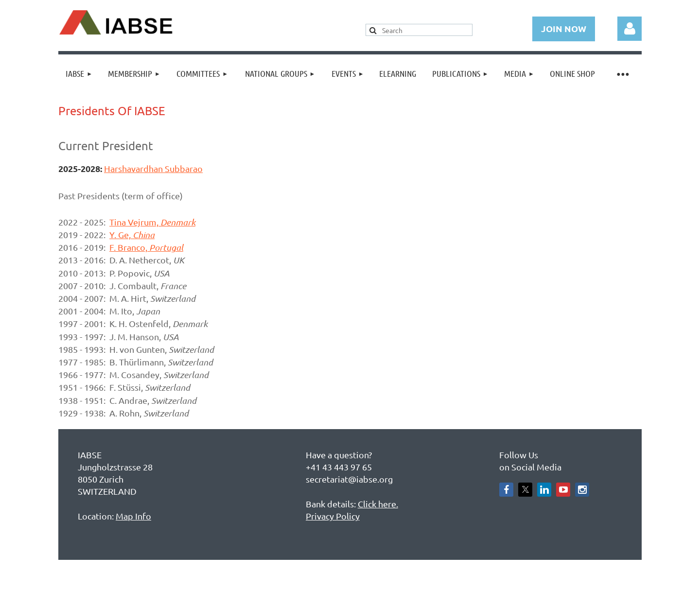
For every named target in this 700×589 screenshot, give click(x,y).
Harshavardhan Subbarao (153, 168)
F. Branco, (146, 247)
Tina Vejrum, (152, 222)
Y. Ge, (132, 234)
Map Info (133, 516)
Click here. (378, 504)
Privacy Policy (333, 516)
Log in (630, 29)
